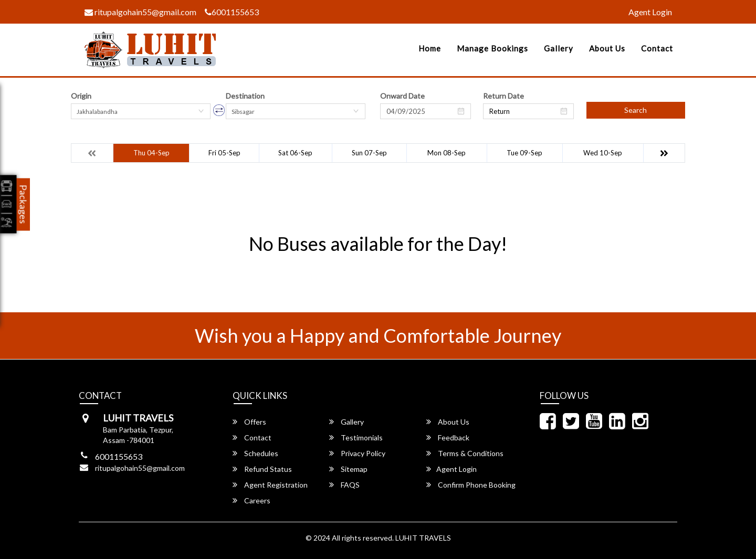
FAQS (344, 485)
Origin (81, 96)
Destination (245, 96)
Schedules (255, 453)
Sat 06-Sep (295, 153)
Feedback (448, 437)
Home (430, 48)
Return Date (503, 96)
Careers (251, 500)
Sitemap (348, 469)
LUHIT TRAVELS (423, 538)
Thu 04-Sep (151, 153)
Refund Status (262, 469)
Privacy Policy (357, 453)
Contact (657, 48)
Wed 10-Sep (603, 153)
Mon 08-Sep (447, 153)
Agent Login (650, 12)
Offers (249, 422)
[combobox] (141, 111)
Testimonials (356, 437)
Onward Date (402, 96)
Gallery (559, 48)
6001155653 (232, 12)
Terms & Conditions (465, 453)
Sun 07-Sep (369, 153)
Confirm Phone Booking (471, 485)
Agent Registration (270, 485)
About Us (607, 48)
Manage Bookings (492, 48)
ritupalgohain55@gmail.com (140, 12)
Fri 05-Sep (224, 153)
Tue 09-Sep (524, 153)
